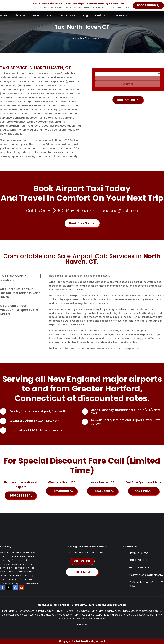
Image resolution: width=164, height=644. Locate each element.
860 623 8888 (82, 561)
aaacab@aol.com (120, 211)
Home (4, 16)
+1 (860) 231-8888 (138, 560)
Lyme (94, 611)
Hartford (23, 611)
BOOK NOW (82, 572)
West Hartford (36, 611)
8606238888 (146, 5)
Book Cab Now (80, 223)
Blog (85, 16)
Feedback (101, 16)
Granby (126, 611)
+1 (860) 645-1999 (65, 211)
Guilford (69, 611)
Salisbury (156, 611)
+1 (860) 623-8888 (139, 568)
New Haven (82, 619)
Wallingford (36, 615)
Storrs (99, 615)
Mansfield (108, 615)
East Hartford (10, 611)
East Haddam (106, 611)
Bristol (91, 615)
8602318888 (60, 491)
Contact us (121, 16)
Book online (68, 16)
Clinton (60, 611)
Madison (50, 611)
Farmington (80, 615)
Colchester (8, 615)
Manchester (66, 615)
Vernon (71, 619)
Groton (146, 611)
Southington (22, 615)
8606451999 (101, 491)
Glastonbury (51, 615)
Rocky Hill (152, 615)
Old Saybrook (82, 611)
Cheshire (136, 611)
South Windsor (97, 619)
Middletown (139, 615)
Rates (36, 16)
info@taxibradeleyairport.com (146, 575)
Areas (50, 16)
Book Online (126, 100)
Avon (118, 611)
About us (20, 16)
